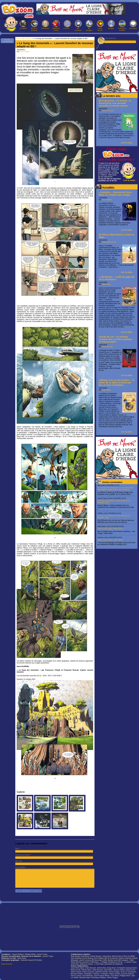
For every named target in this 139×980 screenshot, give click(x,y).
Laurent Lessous (108, 111)
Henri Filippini (107, 200)
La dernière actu (111, 96)
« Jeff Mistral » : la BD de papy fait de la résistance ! (117, 278)
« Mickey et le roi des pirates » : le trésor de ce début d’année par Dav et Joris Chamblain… (116, 383)
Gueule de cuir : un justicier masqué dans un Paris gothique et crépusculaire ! (116, 339)
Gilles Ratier (106, 284)
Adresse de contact (22, 855)
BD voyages (89, 26)
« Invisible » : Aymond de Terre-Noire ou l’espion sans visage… (115, 194)
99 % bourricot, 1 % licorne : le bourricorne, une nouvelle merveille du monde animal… (115, 103)
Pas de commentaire (7, 41)
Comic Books (100, 26)
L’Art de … (67, 25)
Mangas (111, 25)
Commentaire (20, 867)
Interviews (133, 25)
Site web (18, 861)
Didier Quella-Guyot (109, 242)
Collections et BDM (122, 26)
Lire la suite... (127, 143)
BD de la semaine (34, 26)
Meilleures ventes (56, 26)
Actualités (23, 25)
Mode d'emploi (7, 964)
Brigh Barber (106, 390)
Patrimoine (45, 25)
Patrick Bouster (107, 347)
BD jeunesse (78, 26)
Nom (17, 849)
